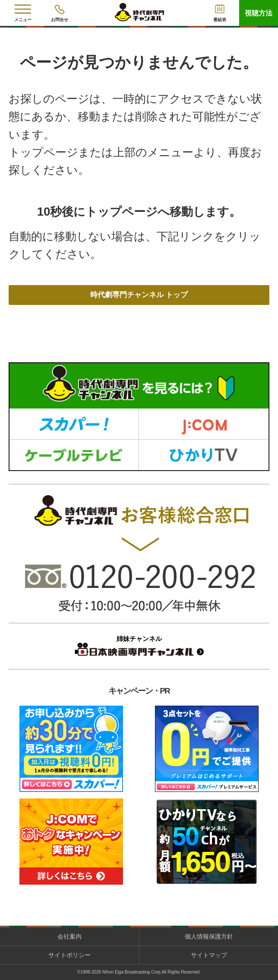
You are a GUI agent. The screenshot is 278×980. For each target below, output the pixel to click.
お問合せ (60, 20)
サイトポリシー (69, 955)
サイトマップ (209, 955)
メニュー (23, 20)
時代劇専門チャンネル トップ (139, 295)
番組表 (220, 20)
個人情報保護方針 (209, 936)
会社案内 (69, 936)
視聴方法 (259, 13)
